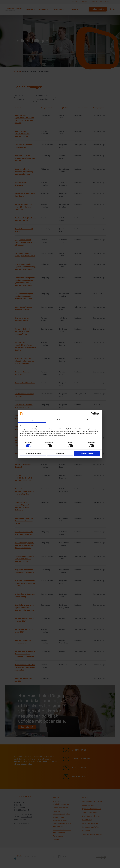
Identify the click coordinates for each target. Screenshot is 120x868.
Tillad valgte (60, 453)
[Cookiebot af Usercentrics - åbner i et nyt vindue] (92, 414)
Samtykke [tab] (32, 420)
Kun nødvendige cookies (33, 453)
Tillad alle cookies (87, 453)
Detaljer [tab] (60, 420)
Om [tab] (88, 420)
